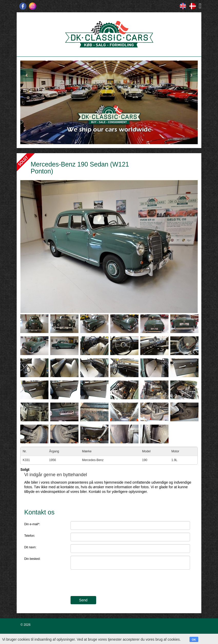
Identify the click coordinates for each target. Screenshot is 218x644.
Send (83, 600)
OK (194, 640)
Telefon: (29, 536)
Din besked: (32, 559)
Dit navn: (30, 547)
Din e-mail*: (32, 524)
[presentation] (110, 583)
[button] (34, 102)
